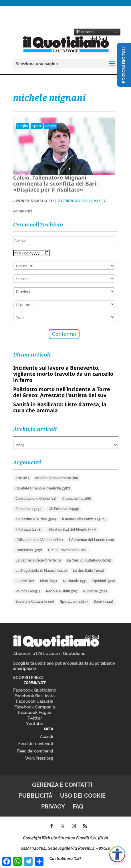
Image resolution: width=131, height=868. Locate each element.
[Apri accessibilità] (117, 854)
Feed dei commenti (35, 751)
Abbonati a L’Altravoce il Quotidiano (49, 654)
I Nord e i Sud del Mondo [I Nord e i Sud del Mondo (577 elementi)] (72, 529)
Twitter (35, 718)
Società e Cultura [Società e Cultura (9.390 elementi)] (35, 602)
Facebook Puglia (35, 712)
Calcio (51, 126)
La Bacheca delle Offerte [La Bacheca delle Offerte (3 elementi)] (38, 560)
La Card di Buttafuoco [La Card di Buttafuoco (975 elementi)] (89, 560)
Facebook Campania (35, 707)
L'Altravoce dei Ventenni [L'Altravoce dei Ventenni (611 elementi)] (39, 540)
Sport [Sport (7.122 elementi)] (104, 602)
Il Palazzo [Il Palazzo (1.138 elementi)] (28, 529)
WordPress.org (39, 758)
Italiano (85, 32)
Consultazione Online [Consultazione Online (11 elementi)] (36, 499)
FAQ (78, 807)
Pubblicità (36, 796)
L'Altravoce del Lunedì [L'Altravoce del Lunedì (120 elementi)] (92, 540)
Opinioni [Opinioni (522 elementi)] (104, 581)
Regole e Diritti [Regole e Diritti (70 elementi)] (62, 591)
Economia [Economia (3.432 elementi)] (29, 509)
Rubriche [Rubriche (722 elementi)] (95, 591)
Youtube (35, 724)
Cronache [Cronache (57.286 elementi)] (77, 499)
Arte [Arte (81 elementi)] (22, 478)
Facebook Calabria (35, 701)
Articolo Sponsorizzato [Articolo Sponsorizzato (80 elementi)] (56, 478)
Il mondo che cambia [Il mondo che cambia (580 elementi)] (84, 519)
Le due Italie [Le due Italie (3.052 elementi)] (89, 571)
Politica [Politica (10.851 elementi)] (28, 591)
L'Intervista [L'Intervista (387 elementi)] (29, 550)
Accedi (46, 736)
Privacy (53, 807)
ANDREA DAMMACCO (33, 201)
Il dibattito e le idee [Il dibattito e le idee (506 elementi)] (36, 519)
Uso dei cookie (83, 796)
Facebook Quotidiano (35, 690)
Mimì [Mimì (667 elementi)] (48, 581)
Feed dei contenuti (36, 744)
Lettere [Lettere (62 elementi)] (25, 581)
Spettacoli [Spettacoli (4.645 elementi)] (74, 602)
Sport (37, 126)
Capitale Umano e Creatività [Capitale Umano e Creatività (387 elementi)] (43, 488)
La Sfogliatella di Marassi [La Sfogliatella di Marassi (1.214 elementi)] (41, 571)
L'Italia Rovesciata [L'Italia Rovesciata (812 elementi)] (67, 550)
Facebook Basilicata (35, 696)
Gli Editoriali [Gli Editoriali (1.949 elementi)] (64, 509)
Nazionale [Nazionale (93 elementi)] (75, 581)
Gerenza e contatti (62, 785)
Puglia (23, 126)
